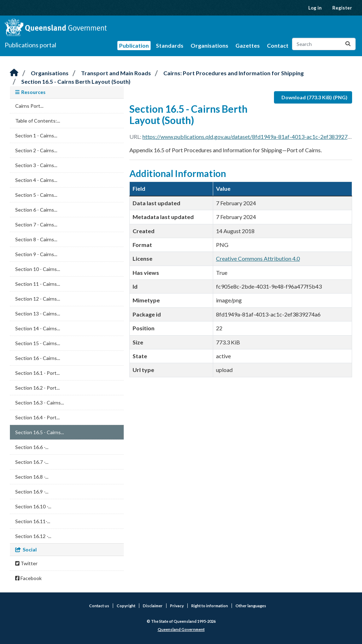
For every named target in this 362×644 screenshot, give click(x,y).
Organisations (209, 45)
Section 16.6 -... (32, 447)
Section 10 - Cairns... (38, 269)
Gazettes (248, 45)
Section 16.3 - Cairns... (40, 403)
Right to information (210, 606)
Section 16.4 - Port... (37, 417)
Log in (315, 8)
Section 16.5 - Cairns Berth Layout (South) (76, 81)
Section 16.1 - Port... (37, 373)
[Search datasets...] (324, 44)
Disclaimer (153, 606)
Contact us (99, 606)
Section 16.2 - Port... (37, 388)
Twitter (26, 563)
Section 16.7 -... (32, 462)
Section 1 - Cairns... (36, 135)
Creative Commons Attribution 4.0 (258, 258)
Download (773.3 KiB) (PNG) (314, 97)
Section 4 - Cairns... (36, 180)
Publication (134, 45)
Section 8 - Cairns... (36, 239)
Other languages (251, 606)
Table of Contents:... (38, 121)
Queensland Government (181, 629)
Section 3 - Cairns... (36, 165)
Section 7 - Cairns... (36, 224)
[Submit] (348, 44)
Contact (278, 45)
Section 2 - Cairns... (36, 150)
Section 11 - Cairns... (38, 284)
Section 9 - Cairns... (36, 254)
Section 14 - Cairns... (38, 328)
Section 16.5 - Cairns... (40, 432)
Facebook (28, 578)
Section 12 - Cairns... (38, 299)
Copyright (126, 606)
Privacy (177, 606)
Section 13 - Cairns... (38, 314)
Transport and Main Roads (116, 73)
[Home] (14, 73)
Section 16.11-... (33, 521)
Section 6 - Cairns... (36, 210)
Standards (170, 45)
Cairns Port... (29, 106)
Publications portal (30, 45)
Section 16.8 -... (32, 477)
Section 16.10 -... (33, 506)
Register (342, 8)
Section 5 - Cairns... (36, 195)
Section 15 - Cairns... (38, 343)
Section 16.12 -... (33, 536)
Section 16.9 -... (32, 492)
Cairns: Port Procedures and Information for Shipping (233, 73)
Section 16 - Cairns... (38, 358)
